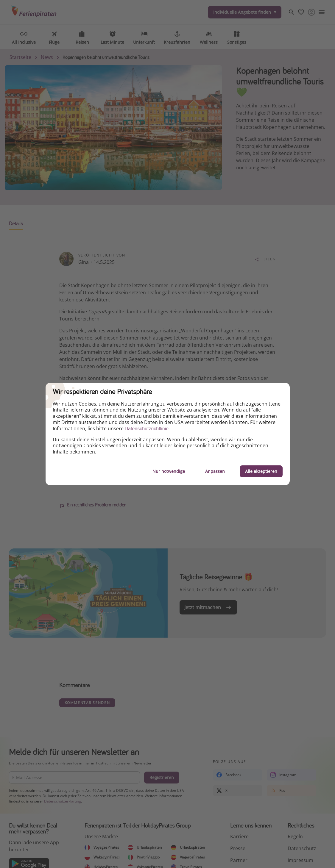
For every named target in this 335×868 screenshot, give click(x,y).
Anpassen (215, 471)
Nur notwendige (169, 471)
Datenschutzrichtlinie (147, 429)
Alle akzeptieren (261, 471)
